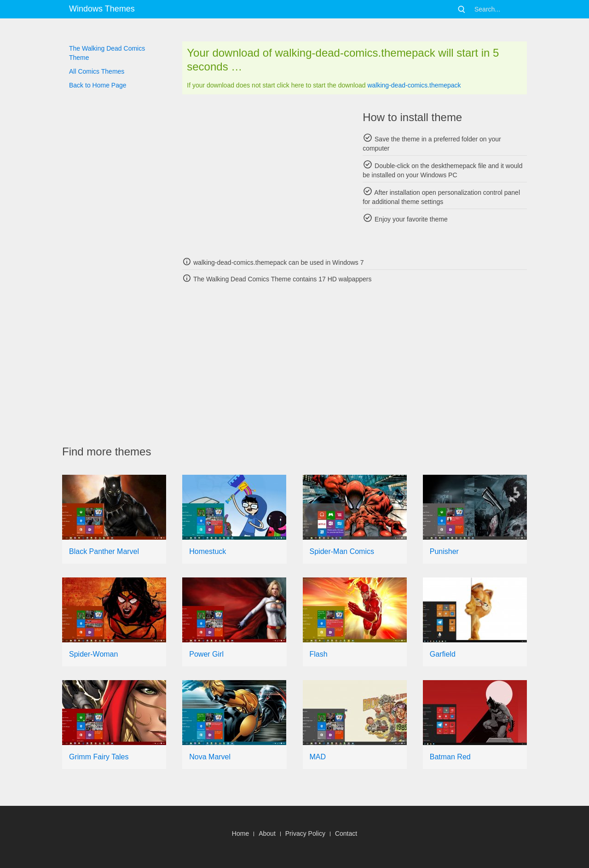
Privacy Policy (305, 833)
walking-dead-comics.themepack (414, 85)
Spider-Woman (93, 654)
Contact (346, 833)
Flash (319, 654)
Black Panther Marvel (104, 551)
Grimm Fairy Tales (99, 757)
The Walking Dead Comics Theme (107, 53)
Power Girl (206, 654)
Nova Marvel (210, 757)
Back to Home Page (98, 85)
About (267, 833)
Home (240, 833)
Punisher (444, 551)
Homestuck (208, 551)
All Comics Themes (97, 71)
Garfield (443, 654)
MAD (318, 757)
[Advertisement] (264, 175)
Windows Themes (102, 9)
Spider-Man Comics (342, 551)
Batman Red (450, 757)
